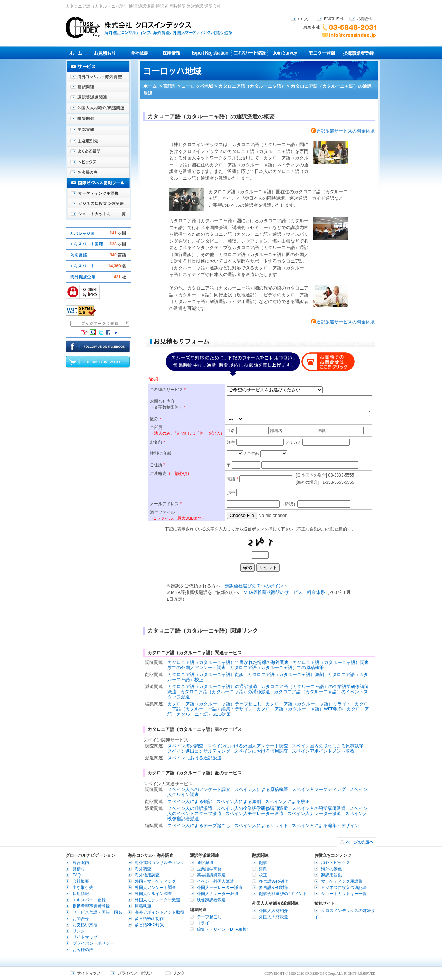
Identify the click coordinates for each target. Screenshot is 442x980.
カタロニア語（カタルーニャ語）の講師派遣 (225, 692)
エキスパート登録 (249, 53)
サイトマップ (85, 937)
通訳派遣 (205, 863)
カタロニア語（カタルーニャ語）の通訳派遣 (212, 687)
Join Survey (286, 53)
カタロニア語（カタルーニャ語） (252, 86)
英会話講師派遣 (211, 875)
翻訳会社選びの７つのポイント (256, 586)
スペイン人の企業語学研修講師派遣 (252, 808)
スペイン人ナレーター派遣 (314, 814)
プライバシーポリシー (93, 943)
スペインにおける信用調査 (261, 751)
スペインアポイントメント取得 (323, 751)
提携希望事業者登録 (91, 906)
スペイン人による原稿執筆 (261, 789)
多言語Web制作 (149, 919)
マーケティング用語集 (98, 193)
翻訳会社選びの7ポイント (283, 894)
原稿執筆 (143, 906)
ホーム (150, 86)
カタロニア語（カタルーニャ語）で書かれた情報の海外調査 (228, 662)
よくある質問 (98, 152)
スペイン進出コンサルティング (199, 751)
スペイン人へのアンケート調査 (199, 789)
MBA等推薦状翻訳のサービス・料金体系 (284, 592)
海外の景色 (331, 869)
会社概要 (139, 53)
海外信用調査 (147, 875)
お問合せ (361, 18)
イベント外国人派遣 (215, 881)
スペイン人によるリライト (261, 826)
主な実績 (98, 131)
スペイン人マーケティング (319, 789)
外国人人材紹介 (273, 911)
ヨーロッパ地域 (197, 86)
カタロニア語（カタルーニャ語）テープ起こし (215, 704)
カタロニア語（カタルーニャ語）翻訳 (206, 674)
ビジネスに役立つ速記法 (98, 204)
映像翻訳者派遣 (211, 900)
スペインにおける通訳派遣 (194, 758)
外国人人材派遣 (273, 917)
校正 (263, 875)
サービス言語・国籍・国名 (97, 912)
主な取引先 (98, 141)
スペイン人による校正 (287, 801)
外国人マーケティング (155, 881)
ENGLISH (330, 18)
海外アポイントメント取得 (160, 912)
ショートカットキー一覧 (98, 214)
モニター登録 (322, 53)
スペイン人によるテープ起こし (199, 826)
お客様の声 (98, 173)
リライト (205, 923)
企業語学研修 (209, 869)
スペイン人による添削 (239, 801)
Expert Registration (210, 53)
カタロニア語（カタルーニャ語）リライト (308, 704)
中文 (300, 18)
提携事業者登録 (358, 53)
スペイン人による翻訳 (190, 801)
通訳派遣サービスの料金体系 (343, 131)
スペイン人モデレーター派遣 (254, 814)
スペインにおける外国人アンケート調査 (248, 746)
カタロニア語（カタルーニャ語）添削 (286, 674)
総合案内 (81, 863)
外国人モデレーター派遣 (157, 900)
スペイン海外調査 (185, 746)
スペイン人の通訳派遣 (190, 808)
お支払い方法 (85, 925)
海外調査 (143, 869)
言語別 (170, 86)
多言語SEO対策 (149, 925)
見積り (104, 53)
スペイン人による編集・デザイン (325, 826)
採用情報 (172, 53)
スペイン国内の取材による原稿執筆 (328, 746)
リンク (79, 931)
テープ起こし (209, 917)
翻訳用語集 (331, 875)
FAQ (77, 875)
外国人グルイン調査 (153, 894)
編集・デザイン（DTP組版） (224, 929)
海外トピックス (98, 162)
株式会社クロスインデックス (149, 27)
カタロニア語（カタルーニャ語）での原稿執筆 (277, 668)
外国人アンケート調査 (155, 888)
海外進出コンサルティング (160, 863)
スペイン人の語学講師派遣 (319, 808)
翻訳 (263, 863)
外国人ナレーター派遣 (218, 894)
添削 (263, 869)
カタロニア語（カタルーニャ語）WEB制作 (300, 709)
